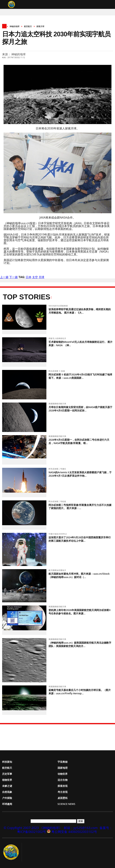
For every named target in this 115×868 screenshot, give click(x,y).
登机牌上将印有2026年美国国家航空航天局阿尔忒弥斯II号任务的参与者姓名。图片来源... (80, 612)
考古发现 (63, 792)
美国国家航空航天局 (58, 404)
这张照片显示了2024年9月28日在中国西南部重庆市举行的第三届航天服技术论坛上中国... (80, 539)
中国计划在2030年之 (58, 534)
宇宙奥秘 (63, 762)
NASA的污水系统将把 (58, 306)
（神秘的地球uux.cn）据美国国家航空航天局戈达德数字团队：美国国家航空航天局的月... (80, 644)
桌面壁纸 (63, 798)
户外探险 (7, 798)
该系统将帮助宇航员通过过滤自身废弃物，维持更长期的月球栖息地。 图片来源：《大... (80, 311)
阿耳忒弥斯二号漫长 (58, 469)
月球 (41, 277)
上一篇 (4, 277)
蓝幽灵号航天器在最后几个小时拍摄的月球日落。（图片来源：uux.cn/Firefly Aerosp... (80, 692)
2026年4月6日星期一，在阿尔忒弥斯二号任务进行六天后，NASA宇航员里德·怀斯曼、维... (79, 441)
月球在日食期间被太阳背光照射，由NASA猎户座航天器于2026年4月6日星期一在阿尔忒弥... (80, 409)
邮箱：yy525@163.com (81, 828)
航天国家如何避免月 (58, 570)
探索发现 (63, 786)
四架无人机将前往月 (58, 338)
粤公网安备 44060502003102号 (74, 832)
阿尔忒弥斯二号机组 (58, 501)
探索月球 (40, 26)
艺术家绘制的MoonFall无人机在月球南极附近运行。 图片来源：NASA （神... (81, 344)
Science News (66, 804)
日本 (29, 277)
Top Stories (27, 297)
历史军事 (7, 774)
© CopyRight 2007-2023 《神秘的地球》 (33, 828)
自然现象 (7, 792)
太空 (35, 277)
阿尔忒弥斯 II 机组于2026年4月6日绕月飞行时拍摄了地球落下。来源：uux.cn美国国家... (80, 376)
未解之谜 (7, 786)
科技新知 (7, 762)
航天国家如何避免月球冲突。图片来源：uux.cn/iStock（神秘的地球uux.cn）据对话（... (79, 575)
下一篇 (14, 277)
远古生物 (63, 780)
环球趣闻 (7, 804)
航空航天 (28, 26)
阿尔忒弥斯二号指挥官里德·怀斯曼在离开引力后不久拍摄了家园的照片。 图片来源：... (80, 507)
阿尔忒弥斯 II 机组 (57, 371)
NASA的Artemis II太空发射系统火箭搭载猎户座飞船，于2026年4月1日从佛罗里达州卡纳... (80, 474)
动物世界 (63, 774)
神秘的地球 (14, 26)
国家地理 (63, 768)
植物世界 (7, 780)
